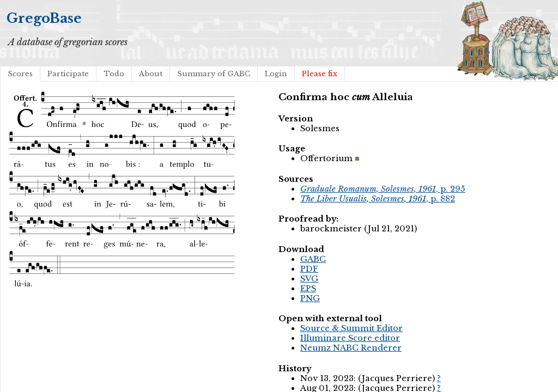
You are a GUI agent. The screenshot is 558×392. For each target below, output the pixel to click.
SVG (309, 279)
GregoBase (44, 18)
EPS (308, 289)
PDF (309, 269)
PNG (310, 298)
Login (276, 74)
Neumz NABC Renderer (351, 348)
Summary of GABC (214, 74)
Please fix (320, 74)
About (151, 74)
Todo (114, 74)
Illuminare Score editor (350, 338)
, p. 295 (383, 189)
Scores (20, 74)
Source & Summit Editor (351, 328)
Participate (68, 74)
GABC (313, 259)
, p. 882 (378, 199)
